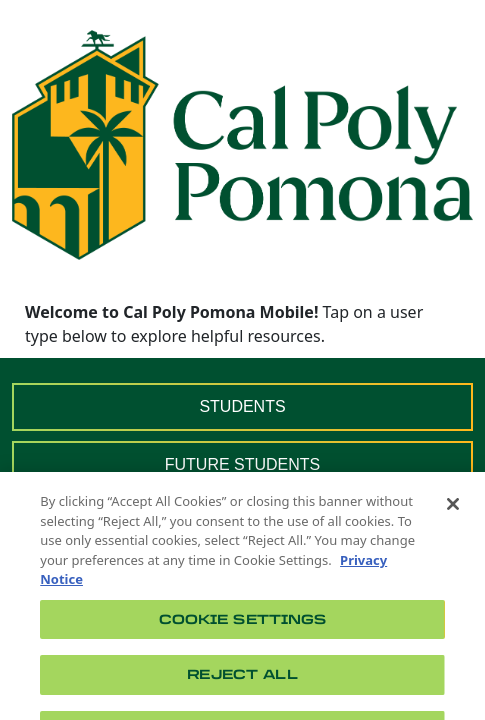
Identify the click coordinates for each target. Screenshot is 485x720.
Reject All (242, 683)
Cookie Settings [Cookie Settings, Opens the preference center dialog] (243, 627)
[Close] (453, 513)
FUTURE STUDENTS (243, 464)
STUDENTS (242, 406)
